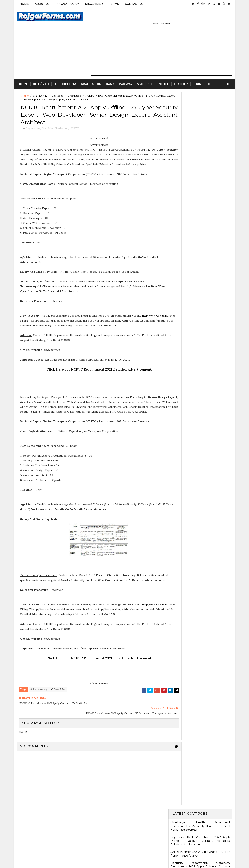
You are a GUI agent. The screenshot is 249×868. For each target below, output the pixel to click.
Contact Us (134, 4)
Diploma (69, 74)
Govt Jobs (57, 87)
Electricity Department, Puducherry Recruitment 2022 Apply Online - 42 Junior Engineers (201, 141)
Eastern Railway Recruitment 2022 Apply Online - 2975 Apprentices (201, 154)
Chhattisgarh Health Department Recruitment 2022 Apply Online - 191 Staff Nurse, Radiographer (201, 100)
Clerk (213, 74)
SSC (140, 74)
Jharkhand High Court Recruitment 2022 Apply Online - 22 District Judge (201, 198)
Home (24, 4)
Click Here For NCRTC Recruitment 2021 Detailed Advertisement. (92, 368)
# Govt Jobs (58, 698)
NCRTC (90, 87)
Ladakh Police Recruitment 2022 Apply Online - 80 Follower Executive (201, 327)
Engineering (40, 87)
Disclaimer (94, 4)
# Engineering (38, 698)
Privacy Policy (67, 4)
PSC (150, 74)
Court (198, 74)
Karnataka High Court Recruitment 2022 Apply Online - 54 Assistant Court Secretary (201, 279)
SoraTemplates (108, 856)
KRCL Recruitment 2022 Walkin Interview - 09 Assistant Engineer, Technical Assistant (201, 290)
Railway (126, 74)
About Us (42, 4)
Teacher (181, 74)
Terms (114, 4)
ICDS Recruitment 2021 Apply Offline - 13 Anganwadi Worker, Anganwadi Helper (201, 514)
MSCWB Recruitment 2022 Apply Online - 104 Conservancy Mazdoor (201, 165)
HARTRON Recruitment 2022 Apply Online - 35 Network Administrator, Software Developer (201, 303)
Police (163, 74)
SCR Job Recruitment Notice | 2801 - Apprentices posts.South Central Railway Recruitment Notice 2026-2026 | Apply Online (201, 471)
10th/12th (41, 74)
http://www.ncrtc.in (33, 319)
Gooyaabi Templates (153, 856)
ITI (55, 74)
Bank (110, 74)
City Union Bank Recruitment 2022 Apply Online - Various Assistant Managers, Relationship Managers (201, 115)
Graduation (91, 74)
